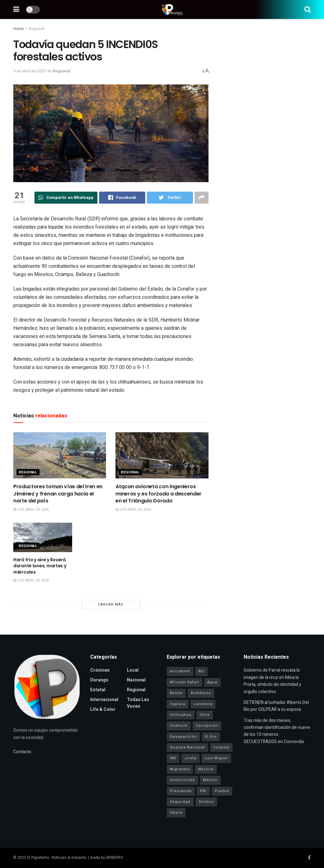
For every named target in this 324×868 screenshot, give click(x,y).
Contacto (22, 752)
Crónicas (100, 670)
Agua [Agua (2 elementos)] (212, 682)
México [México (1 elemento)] (210, 780)
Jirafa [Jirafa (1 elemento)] (190, 758)
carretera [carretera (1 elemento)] (203, 704)
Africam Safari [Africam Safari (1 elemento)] (184, 682)
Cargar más (111, 604)
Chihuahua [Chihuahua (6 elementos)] (181, 715)
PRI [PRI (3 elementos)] (203, 791)
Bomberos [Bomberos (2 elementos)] (201, 693)
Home (19, 29)
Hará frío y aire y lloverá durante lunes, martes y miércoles (40, 566)
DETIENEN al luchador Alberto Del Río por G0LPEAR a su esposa (276, 706)
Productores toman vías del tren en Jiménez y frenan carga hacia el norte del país (58, 494)
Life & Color (103, 709)
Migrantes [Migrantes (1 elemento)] (180, 769)
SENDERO (115, 858)
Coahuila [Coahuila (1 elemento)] (179, 726)
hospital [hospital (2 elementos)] (221, 747)
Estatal (98, 690)
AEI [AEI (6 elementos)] (201, 671)
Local (133, 670)
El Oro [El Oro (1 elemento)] (211, 737)
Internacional (104, 700)
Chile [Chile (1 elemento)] (205, 715)
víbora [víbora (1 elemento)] (176, 813)
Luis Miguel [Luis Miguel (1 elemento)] (216, 758)
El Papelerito (38, 858)
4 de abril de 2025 (29, 71)
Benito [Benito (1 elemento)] (176, 693)
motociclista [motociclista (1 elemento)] (182, 780)
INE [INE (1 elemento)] (173, 758)
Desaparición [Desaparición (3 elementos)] (183, 737)
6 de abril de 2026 (31, 510)
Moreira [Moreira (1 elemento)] (206, 769)
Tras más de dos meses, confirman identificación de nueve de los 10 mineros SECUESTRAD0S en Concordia (277, 731)
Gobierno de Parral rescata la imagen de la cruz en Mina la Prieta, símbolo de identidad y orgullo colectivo (272, 681)
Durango (99, 680)
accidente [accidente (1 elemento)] (180, 671)
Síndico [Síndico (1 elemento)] (206, 802)
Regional (37, 29)
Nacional (136, 680)
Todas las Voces (138, 703)
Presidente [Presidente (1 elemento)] (181, 791)
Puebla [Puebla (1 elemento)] (222, 791)
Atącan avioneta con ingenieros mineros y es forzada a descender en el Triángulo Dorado (159, 494)
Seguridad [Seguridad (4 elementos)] (180, 802)
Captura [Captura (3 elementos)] (178, 704)
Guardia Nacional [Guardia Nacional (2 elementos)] (187, 747)
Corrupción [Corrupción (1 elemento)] (207, 726)
